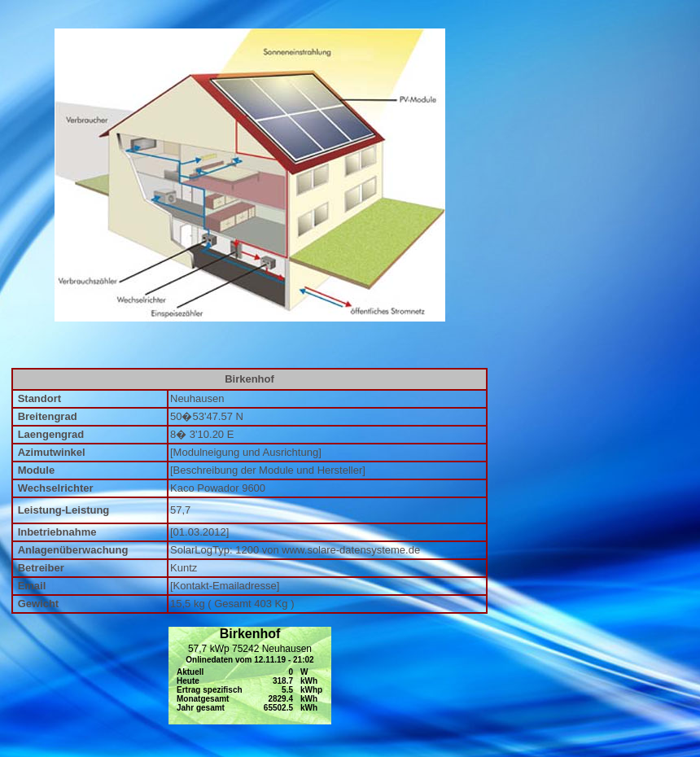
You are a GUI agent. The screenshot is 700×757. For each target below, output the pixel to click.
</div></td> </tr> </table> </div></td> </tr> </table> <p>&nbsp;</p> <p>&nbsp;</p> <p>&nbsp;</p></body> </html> (250, 676)
